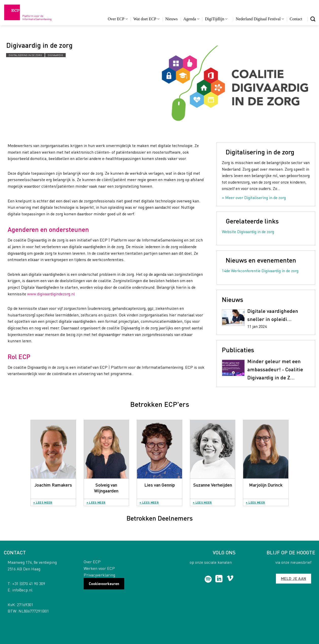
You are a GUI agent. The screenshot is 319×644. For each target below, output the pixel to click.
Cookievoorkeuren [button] (104, 584)
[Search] (313, 19)
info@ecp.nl (22, 590)
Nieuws (172, 19)
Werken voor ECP (99, 568)
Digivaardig (55, 55)
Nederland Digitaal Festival (260, 19)
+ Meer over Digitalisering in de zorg (254, 197)
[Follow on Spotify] (208, 579)
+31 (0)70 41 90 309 (29, 583)
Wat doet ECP (146, 19)
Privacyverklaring (99, 575)
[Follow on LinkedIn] (219, 579)
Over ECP (118, 19)
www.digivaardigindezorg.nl (51, 294)
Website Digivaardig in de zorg (248, 231)
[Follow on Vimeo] (230, 579)
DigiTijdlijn (216, 19)
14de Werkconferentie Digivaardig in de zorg (260, 271)
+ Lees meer (43, 502)
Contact (296, 19)
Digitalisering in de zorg (25, 55)
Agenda (191, 19)
